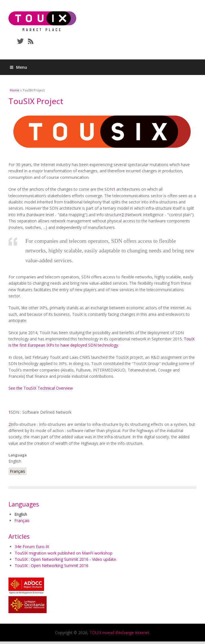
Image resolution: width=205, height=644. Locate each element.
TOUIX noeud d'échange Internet (119, 633)
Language (18, 455)
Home (15, 90)
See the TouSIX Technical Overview (41, 388)
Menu (18, 67)
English (21, 514)
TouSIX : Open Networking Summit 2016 (52, 565)
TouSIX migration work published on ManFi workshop (64, 553)
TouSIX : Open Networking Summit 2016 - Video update (65, 559)
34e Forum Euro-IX (32, 547)
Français (18, 471)
